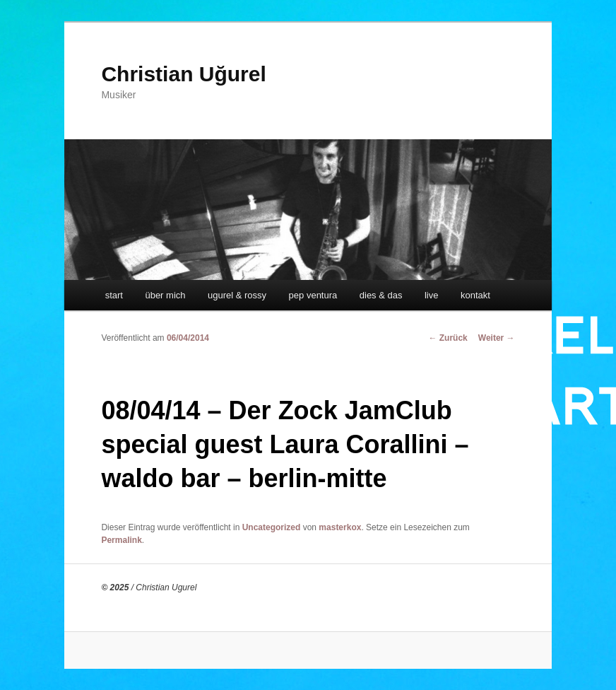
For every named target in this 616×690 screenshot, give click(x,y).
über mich (165, 295)
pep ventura (313, 295)
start (114, 295)
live (432, 295)
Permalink (121, 540)
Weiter (497, 338)
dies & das (381, 295)
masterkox (340, 527)
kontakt (475, 295)
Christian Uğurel (183, 74)
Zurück (448, 338)
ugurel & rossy (237, 295)
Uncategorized (272, 527)
